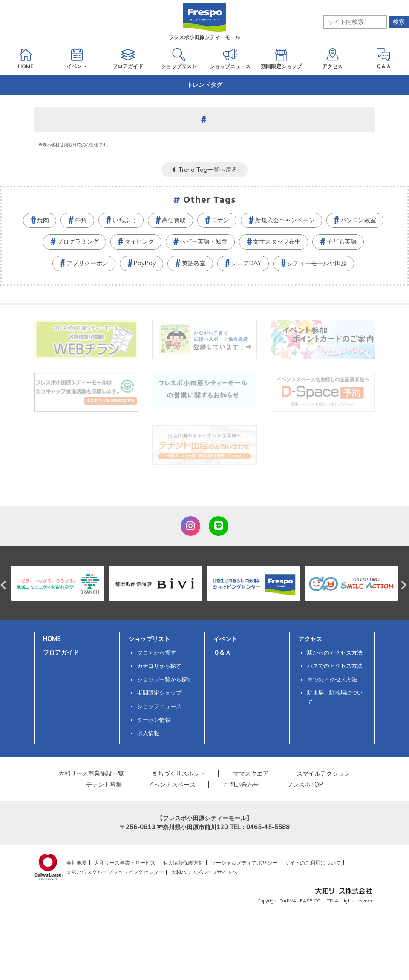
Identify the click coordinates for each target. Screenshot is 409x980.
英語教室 (194, 263)
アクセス (310, 639)
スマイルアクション (323, 773)
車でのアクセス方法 (332, 679)
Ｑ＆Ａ (222, 652)
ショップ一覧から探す (165, 679)
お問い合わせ (241, 785)
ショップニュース (159, 706)
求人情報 (148, 733)
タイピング (139, 241)
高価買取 (174, 220)
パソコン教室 (358, 220)
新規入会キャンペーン (285, 220)
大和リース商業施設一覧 (91, 773)
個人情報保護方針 (183, 863)
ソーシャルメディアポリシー (244, 863)
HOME (52, 639)
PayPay (145, 263)
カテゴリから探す (159, 666)
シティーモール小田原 (317, 263)
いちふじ (124, 220)
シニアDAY (246, 263)
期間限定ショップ (159, 693)
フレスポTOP (305, 785)
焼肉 (43, 220)
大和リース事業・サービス (125, 863)
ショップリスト (149, 639)
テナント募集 (104, 785)
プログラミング (78, 241)
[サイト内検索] (355, 22)
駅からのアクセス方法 (335, 652)
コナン (220, 220)
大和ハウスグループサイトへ (204, 872)
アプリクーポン (87, 263)
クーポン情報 (154, 720)
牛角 (81, 220)
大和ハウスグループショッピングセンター (115, 872)
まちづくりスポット (179, 773)
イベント (225, 639)
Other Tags (210, 200)
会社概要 (77, 863)
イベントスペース (172, 785)
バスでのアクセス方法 (335, 666)
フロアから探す (157, 652)
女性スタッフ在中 (277, 241)
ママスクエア (251, 773)
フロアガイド (61, 652)
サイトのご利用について (313, 863)
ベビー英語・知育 (204, 241)
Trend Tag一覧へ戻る (208, 170)
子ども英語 (342, 241)
